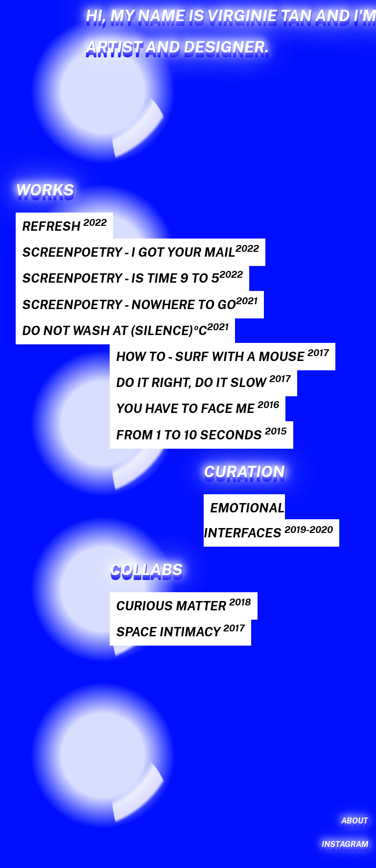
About (355, 821)
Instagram (345, 844)
